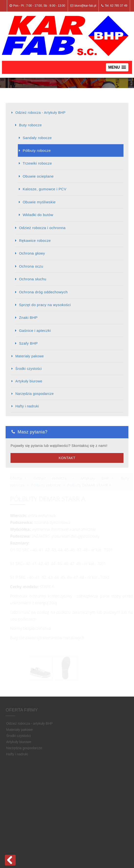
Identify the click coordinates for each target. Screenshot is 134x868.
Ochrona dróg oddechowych (43, 292)
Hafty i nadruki (27, 406)
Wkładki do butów (38, 215)
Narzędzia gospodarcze (35, 394)
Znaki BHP (28, 317)
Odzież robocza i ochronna (42, 228)
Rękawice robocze (35, 240)
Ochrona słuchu (33, 279)
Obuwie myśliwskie (39, 202)
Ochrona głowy (32, 253)
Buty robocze (30, 125)
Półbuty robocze (37, 150)
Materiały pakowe (30, 356)
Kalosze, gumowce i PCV (45, 189)
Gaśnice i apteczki (35, 330)
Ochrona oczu (31, 266)
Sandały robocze (37, 138)
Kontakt (67, 458)
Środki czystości (29, 369)
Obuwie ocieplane (38, 176)
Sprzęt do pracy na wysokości (45, 305)
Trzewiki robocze (37, 163)
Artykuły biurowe (29, 381)
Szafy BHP (28, 343)
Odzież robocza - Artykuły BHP (40, 113)
